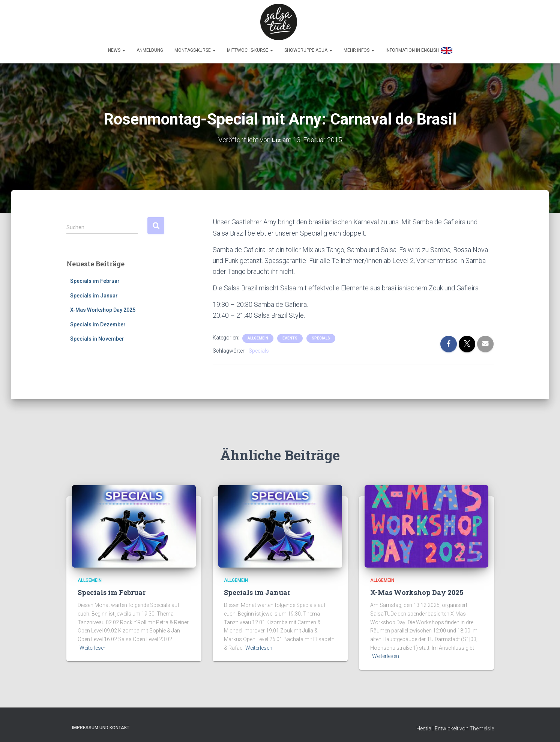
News (117, 48)
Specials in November (97, 336)
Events (290, 336)
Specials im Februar (95, 278)
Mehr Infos (359, 48)
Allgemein (258, 336)
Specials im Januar (94, 293)
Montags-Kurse (195, 48)
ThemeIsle (482, 725)
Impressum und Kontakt (101, 725)
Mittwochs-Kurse (250, 48)
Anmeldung (150, 48)
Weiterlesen (93, 645)
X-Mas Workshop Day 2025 (103, 307)
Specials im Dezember (98, 321)
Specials (321, 336)
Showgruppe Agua (308, 48)
